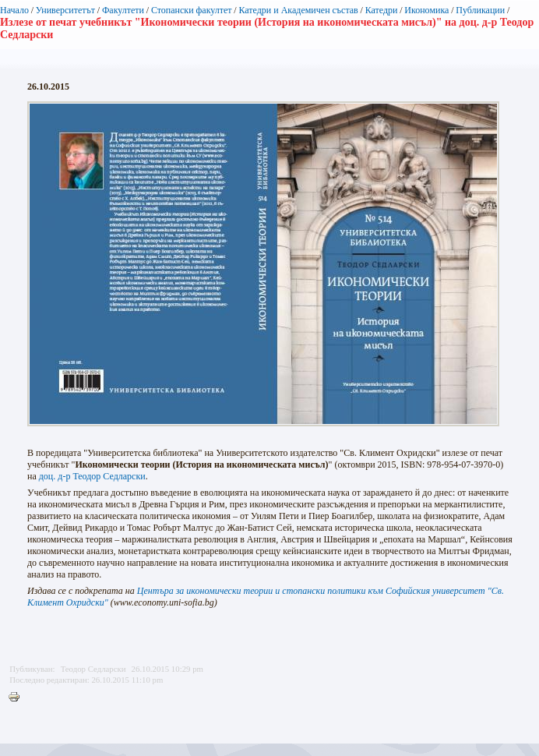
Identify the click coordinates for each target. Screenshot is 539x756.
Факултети (123, 10)
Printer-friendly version (18, 698)
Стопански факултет (192, 10)
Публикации (480, 10)
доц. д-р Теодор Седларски (92, 476)
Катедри (382, 10)
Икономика (426, 10)
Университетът (65, 10)
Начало (14, 10)
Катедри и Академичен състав (298, 10)
